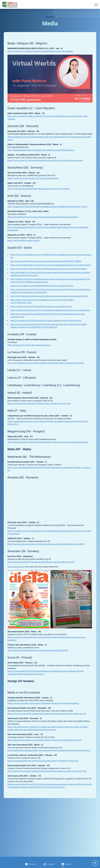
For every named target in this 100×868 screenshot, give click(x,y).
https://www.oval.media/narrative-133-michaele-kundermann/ (33, 178)
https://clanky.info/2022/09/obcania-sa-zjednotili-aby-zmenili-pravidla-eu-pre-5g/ (41, 562)
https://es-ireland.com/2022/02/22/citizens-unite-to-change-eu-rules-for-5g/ (39, 404)
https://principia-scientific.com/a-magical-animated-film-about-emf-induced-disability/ (43, 703)
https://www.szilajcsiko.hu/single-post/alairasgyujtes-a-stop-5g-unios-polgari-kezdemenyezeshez (48, 442)
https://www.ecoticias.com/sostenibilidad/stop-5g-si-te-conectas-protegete (42, 286)
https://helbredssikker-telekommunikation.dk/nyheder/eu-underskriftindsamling (41, 150)
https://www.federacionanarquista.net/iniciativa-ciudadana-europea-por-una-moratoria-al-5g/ (49, 296)
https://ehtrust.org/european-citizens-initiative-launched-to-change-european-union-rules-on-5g (47, 771)
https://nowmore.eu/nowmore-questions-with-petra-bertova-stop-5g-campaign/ (40, 51)
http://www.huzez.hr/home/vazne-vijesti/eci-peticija (29, 345)
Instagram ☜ (50, 864)
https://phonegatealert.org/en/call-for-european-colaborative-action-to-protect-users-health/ (46, 363)
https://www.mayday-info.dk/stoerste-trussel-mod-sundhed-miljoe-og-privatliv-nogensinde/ (45, 160)
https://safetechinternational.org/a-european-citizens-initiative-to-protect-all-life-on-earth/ (45, 740)
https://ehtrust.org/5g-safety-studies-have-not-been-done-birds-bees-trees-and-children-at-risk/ (47, 714)
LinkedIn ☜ (68, 864)
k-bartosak (59, 116)
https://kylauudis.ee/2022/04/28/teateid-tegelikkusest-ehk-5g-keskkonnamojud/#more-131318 (47, 207)
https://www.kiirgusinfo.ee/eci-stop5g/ (24, 241)
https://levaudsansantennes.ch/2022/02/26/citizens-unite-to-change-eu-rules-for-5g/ (43, 761)
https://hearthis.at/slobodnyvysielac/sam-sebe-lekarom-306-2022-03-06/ (38, 650)
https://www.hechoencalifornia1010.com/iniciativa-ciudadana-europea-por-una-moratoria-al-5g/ (50, 310)
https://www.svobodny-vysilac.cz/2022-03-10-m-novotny (31, 116)
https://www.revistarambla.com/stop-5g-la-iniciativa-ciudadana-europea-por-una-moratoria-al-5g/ (51, 265)
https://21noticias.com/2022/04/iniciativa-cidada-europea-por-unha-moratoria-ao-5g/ (46, 321)
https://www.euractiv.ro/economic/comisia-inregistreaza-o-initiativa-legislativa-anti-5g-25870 (46, 544)
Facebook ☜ (32, 864)
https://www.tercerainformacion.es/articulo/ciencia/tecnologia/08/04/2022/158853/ (46, 261)
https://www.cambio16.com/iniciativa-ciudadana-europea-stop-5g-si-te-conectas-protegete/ (49, 269)
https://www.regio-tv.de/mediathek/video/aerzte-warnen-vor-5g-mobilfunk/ (39, 189)
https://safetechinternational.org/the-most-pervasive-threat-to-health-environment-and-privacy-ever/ (49, 750)
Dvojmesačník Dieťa (16, 567)
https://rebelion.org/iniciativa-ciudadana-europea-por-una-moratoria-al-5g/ (41, 306)
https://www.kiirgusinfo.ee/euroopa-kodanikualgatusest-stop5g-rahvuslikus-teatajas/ (43, 217)
